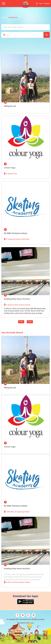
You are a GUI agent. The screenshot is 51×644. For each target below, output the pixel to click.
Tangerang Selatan (14, 239)
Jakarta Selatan (13, 305)
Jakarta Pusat (12, 174)
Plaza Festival (25, 305)
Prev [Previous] (21, 322)
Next (30, 322)
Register (47, 3)
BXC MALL (26, 239)
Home (4, 17)
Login (39, 3)
